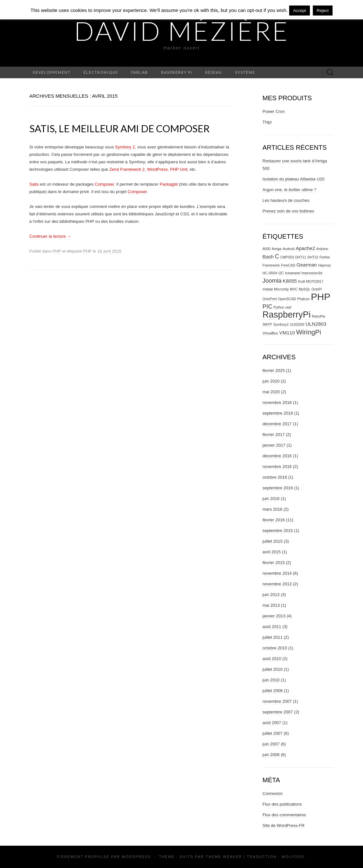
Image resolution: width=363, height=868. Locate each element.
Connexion (273, 793)
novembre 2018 (277, 402)
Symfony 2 (125, 147)
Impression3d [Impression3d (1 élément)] (312, 273)
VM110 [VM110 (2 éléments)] (287, 333)
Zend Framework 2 (127, 169)
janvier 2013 (274, 616)
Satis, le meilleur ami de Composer (119, 128)
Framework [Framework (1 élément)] (271, 265)
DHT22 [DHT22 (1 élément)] (313, 257)
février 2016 (274, 520)
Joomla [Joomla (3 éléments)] (272, 281)
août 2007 (272, 723)
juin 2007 (271, 744)
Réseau (214, 72)
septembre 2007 (278, 712)
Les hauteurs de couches (286, 200)
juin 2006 (271, 755)
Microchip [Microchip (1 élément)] (281, 289)
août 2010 (272, 659)
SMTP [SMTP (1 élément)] (267, 324)
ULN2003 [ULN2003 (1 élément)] (297, 324)
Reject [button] (323, 11)
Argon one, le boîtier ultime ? (289, 190)
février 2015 (274, 563)
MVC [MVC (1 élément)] (294, 289)
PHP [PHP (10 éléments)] (321, 297)
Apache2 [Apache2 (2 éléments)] (305, 248)
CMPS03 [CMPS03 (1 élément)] (287, 257)
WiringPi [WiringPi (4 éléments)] (308, 332)
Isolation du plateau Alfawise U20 (294, 179)
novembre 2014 (277, 573)
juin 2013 (271, 595)
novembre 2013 (277, 584)
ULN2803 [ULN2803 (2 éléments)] (316, 324)
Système (245, 72)
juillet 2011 (273, 637)
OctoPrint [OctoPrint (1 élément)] (270, 299)
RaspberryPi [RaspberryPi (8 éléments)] (287, 315)
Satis (34, 184)
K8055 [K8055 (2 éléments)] (290, 281)
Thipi (267, 122)
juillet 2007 (273, 733)
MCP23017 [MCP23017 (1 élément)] (315, 281)
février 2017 (274, 434)
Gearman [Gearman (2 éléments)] (306, 265)
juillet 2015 (273, 541)
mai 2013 (271, 605)
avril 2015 (272, 552)
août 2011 (272, 627)
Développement (52, 72)
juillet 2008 (273, 691)
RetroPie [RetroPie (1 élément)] (318, 316)
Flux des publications (282, 804)
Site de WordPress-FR (284, 825)
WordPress (157, 169)
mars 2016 (272, 509)
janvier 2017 (274, 445)
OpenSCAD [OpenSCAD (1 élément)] (287, 299)
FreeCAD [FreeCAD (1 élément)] (288, 265)
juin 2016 (271, 499)
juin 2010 (271, 680)
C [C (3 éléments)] (277, 256)
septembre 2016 (278, 488)
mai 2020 (271, 392)
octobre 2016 (275, 477)
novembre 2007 (277, 701)
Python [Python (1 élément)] (279, 307)
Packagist (169, 184)
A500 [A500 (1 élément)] (267, 249)
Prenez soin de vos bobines (289, 211)
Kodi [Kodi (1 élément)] (301, 281)
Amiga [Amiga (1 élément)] (277, 249)
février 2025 (274, 370)
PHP (57, 251)
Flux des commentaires (284, 815)
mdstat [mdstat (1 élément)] (268, 289)
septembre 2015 (278, 531)
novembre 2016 (277, 467)
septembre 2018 (278, 413)
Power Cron (274, 111)
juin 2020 (271, 381)
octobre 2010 (275, 648)
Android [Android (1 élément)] (289, 249)
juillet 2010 (273, 669)
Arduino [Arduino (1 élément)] (322, 249)
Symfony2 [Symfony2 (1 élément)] (281, 324)
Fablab (140, 72)
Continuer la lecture (50, 236)
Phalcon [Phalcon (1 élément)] (304, 299)
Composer (104, 184)
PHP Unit (179, 169)
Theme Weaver (224, 857)
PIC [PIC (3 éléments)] (267, 306)
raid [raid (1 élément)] (288, 307)
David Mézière (182, 31)
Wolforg (293, 857)
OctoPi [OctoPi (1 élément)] (317, 289)
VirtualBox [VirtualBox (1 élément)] (270, 333)
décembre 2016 (277, 456)
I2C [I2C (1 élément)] (281, 273)
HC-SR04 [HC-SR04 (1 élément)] (270, 273)
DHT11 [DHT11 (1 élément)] (301, 257)
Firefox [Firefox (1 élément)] (325, 257)
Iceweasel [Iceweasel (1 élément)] (293, 273)
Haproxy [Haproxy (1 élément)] (324, 265)
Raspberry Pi (177, 72)
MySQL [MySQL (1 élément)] (305, 289)
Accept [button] (300, 11)
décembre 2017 (277, 424)
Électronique (101, 72)
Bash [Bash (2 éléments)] (268, 257)
